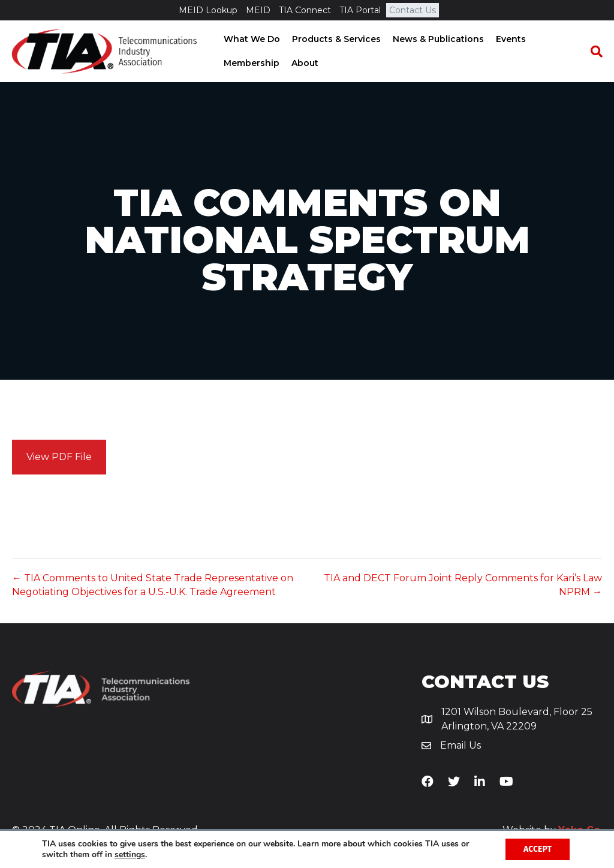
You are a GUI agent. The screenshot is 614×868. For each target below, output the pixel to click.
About (304, 63)
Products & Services (335, 39)
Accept (538, 849)
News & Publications (437, 39)
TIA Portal (360, 10)
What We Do (251, 39)
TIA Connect (305, 10)
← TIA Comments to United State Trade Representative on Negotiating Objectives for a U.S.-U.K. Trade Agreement (153, 585)
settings (130, 855)
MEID (258, 10)
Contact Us (413, 10)
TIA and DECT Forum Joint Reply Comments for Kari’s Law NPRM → (463, 585)
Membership (250, 63)
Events (510, 39)
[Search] (593, 52)
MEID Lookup (208, 10)
